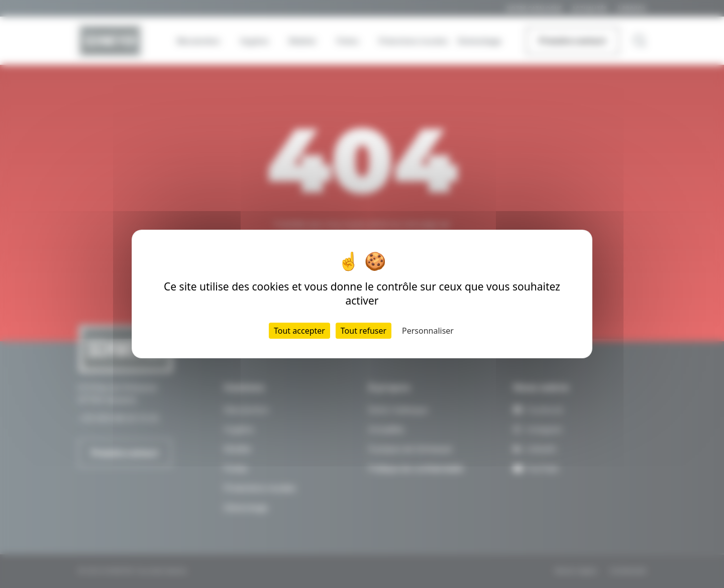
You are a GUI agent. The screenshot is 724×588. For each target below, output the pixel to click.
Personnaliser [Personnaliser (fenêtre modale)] (428, 331)
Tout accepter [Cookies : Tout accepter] (299, 331)
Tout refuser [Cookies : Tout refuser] (364, 331)
